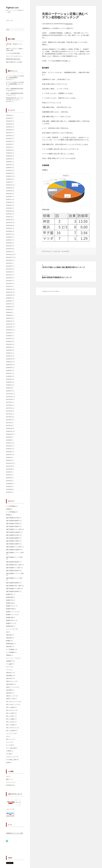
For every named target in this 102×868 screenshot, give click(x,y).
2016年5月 (9, 449)
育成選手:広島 (10, 603)
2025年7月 (9, 133)
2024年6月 (9, 168)
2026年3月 (9, 118)
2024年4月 (9, 173)
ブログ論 (8, 754)
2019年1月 (9, 356)
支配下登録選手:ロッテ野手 (13, 589)
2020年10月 (9, 295)
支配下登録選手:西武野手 (13, 583)
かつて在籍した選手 (11, 760)
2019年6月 (9, 341)
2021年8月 (9, 266)
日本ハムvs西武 (10, 707)
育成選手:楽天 (10, 626)
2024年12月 (9, 150)
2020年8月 (9, 301)
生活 (7, 632)
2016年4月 (9, 452)
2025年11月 (9, 121)
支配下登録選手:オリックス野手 (14, 578)
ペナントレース (10, 733)
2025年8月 (9, 130)
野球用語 (8, 515)
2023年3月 (9, 211)
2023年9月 (9, 194)
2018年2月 (9, 388)
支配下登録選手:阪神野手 (13, 538)
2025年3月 (9, 144)
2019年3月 (9, 350)
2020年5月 (9, 310)
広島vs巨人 (9, 673)
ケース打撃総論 (10, 652)
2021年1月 (9, 286)
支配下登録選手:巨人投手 (13, 518)
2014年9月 (9, 486)
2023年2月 (9, 214)
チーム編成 (9, 664)
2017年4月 (9, 417)
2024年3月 (9, 176)
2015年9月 (9, 472)
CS (7, 736)
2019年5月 (9, 344)
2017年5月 (9, 414)
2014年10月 (9, 484)
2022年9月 (9, 228)
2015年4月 (9, 478)
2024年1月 (9, 182)
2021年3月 (9, 281)
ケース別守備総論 (11, 506)
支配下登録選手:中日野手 (13, 541)
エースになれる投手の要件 (13, 53)
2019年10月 (9, 330)
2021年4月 (9, 278)
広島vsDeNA (9, 684)
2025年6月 (9, 136)
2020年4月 (9, 312)
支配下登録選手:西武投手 (13, 562)
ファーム (8, 670)
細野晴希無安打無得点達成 (13, 59)
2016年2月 (9, 457)
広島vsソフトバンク (11, 687)
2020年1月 (9, 321)
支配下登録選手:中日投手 (13, 524)
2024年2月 (9, 179)
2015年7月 (9, 475)
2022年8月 (9, 231)
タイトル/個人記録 (11, 748)
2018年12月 (9, 359)
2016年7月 (9, 443)
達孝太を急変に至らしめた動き (14, 62)
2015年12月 (9, 463)
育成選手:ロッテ (10, 623)
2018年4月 (9, 382)
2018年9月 (9, 368)
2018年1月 (9, 391)
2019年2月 (9, 353)
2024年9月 (9, 159)
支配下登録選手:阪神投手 (13, 521)
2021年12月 (9, 254)
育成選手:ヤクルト (11, 606)
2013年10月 (9, 489)
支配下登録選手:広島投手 (13, 526)
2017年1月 (9, 426)
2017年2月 (9, 423)
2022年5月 (9, 240)
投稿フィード (9, 779)
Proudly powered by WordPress (51, 291)
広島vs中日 (9, 678)
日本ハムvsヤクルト (11, 728)
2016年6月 (9, 446)
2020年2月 (9, 318)
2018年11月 (9, 362)
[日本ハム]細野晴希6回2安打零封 (15, 89)
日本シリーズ (9, 739)
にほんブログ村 (10, 816)
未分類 (8, 762)
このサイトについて (11, 757)
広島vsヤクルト (10, 681)
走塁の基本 (9, 635)
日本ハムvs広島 (10, 725)
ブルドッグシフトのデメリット (14, 56)
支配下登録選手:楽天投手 (13, 571)
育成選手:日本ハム (11, 620)
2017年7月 (9, 408)
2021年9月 (9, 263)
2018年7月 (9, 373)
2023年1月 (9, 217)
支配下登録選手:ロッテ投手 (13, 568)
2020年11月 (9, 292)
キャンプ (8, 742)
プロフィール (9, 20)
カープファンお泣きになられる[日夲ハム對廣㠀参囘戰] (15, 77)
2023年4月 (9, 208)
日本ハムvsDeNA (11, 731)
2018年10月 (9, 365)
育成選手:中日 (10, 600)
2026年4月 (9, 115)
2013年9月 (9, 492)
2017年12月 (9, 394)
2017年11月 (9, 397)
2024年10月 (9, 156)
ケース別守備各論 (11, 512)
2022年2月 (9, 249)
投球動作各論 (9, 644)
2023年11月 (9, 188)
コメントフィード (11, 782)
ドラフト (8, 667)
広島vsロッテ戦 (10, 699)
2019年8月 (9, 336)
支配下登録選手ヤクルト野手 (14, 547)
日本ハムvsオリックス (12, 704)
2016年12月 (9, 428)
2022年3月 (9, 246)
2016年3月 (9, 455)
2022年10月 (9, 225)
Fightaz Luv (12, 7)
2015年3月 (9, 481)
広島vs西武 (9, 690)
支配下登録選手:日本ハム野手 (14, 586)
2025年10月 (9, 124)
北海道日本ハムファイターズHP (14, 833)
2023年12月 (9, 185)
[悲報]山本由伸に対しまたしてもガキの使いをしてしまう (15, 99)
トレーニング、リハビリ (12, 658)
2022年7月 (9, 234)
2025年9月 (9, 127)
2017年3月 (9, 420)
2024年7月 (9, 165)
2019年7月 (9, 339)
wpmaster (69, 24)
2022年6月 (9, 237)
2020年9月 (9, 298)
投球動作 (8, 641)
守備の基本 (9, 638)
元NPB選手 (9, 661)
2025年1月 (9, 147)
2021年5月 (9, 275)
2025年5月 (9, 138)
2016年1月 (9, 460)
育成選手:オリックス (11, 615)
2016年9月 (9, 437)
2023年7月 (9, 199)
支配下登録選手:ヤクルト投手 (14, 529)
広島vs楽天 (9, 693)
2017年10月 (9, 399)
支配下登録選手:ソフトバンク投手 (15, 553)
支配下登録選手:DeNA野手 (13, 550)
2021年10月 (9, 260)
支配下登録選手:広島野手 (13, 544)
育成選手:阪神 (10, 597)
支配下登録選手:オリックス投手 (14, 557)
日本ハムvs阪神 (10, 719)
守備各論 (8, 509)
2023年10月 (9, 191)
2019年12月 (9, 324)
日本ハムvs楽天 (10, 713)
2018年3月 (9, 385)
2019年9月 (9, 333)
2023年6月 (9, 202)
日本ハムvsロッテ (11, 710)
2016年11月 (9, 431)
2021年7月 (9, 269)
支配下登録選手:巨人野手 (13, 535)
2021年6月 (9, 272)
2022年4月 (9, 243)
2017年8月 (9, 405)
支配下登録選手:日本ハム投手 (14, 565)
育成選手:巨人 (10, 594)
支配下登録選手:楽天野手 (13, 591)
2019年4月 (9, 347)
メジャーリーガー (11, 629)
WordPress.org (10, 785)
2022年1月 (9, 252)
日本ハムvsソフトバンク (12, 702)
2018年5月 (9, 379)
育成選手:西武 (10, 617)
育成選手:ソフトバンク (12, 612)
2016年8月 (9, 440)
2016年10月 (9, 434)
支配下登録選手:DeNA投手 (13, 532)
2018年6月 (9, 376)
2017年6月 (9, 411)
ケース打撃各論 (10, 649)
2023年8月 (9, 197)
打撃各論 (8, 655)
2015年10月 (9, 469)
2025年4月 (9, 141)
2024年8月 (9, 162)
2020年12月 (9, 289)
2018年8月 (9, 370)
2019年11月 (9, 327)
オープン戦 (9, 745)
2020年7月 (9, 304)
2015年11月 (9, 466)
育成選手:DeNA (10, 609)
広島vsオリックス (11, 696)
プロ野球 (8, 751)
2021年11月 (9, 257)
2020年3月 (9, 315)
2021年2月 (9, 284)
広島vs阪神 (9, 676)
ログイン (8, 776)
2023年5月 (9, 205)
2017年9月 (9, 402)
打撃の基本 (9, 647)
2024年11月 (9, 153)
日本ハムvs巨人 (10, 716)
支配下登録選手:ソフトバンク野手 (15, 573)
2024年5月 (9, 170)
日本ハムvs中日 (10, 722)
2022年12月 (9, 220)
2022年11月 (9, 223)
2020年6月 (9, 307)
